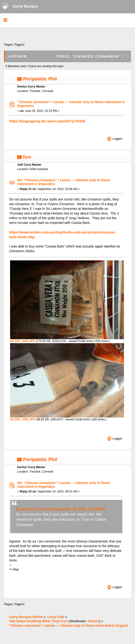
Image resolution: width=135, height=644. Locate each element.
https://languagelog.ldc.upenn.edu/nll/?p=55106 (47, 121)
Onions (93, 621)
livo (27, 157)
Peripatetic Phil (40, 79)
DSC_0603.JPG (23, 419)
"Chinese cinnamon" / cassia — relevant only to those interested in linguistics (71, 104)
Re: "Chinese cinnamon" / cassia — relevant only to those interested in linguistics (64, 182)
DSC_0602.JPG (23, 341)
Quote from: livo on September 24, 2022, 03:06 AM (60, 509)
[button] (5, 20)
